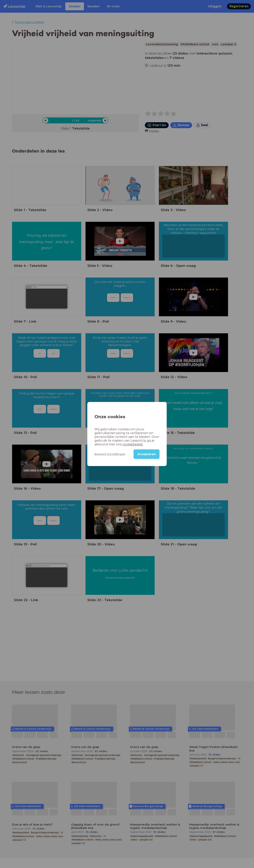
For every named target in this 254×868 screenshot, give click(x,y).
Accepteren (147, 454)
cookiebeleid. (133, 444)
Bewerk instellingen (110, 454)
